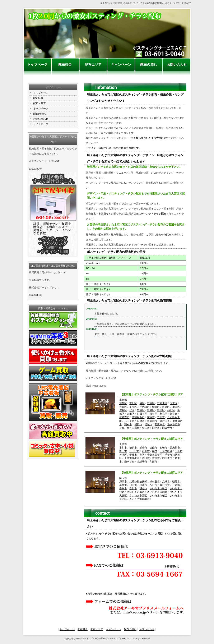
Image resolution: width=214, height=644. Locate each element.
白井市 (146, 451)
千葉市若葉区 (155, 455)
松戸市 (133, 448)
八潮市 (166, 482)
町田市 (138, 424)
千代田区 (145, 407)
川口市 (133, 485)
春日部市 (165, 485)
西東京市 (160, 424)
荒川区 (133, 403)
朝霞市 (176, 482)
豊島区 (141, 410)
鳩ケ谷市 (155, 482)
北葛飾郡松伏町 (138, 482)
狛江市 (146, 428)
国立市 (156, 428)
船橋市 (163, 448)
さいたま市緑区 (158, 488)
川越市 (143, 485)
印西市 (153, 462)
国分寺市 (167, 428)
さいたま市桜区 (158, 496)
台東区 (123, 407)
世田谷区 (142, 414)
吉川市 (133, 488)
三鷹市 (136, 428)
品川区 (171, 410)
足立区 (133, 407)
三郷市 (176, 485)
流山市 (153, 448)
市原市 (156, 458)
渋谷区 (123, 410)
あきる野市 (174, 424)
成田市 (146, 458)
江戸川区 (162, 403)
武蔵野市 (124, 417)
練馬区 (156, 407)
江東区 (151, 403)
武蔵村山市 (138, 417)
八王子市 (129, 421)
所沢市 (153, 485)
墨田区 (176, 407)
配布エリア (39, 103)
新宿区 (163, 414)
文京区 (174, 403)
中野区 (151, 410)
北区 (132, 410)
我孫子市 (142, 462)
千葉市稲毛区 (132, 458)
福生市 (174, 414)
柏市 (155, 451)
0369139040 (35, 169)
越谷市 (143, 488)
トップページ (41, 93)
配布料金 (38, 98)
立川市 (161, 417)
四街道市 (167, 458)
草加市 (123, 485)
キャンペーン (41, 109)
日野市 (141, 421)
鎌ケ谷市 (129, 462)
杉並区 (153, 414)
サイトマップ (41, 124)
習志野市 (175, 448)
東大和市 (152, 421)
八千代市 (134, 451)
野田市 (123, 451)
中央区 (161, 410)
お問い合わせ (41, 119)
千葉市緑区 (166, 451)
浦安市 (143, 448)
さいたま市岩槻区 (139, 499)
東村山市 (165, 421)
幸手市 (123, 488)
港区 (142, 403)
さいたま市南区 (136, 492)
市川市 (123, 448)
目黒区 (166, 407)
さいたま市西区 (138, 496)
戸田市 (123, 482)
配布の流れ (39, 114)
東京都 (123, 400)
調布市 (128, 424)
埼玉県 (123, 478)
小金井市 (124, 428)
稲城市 (148, 424)
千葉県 (123, 444)
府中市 (151, 417)
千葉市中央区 (137, 455)
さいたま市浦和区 (157, 492)
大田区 (131, 414)
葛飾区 (123, 403)
